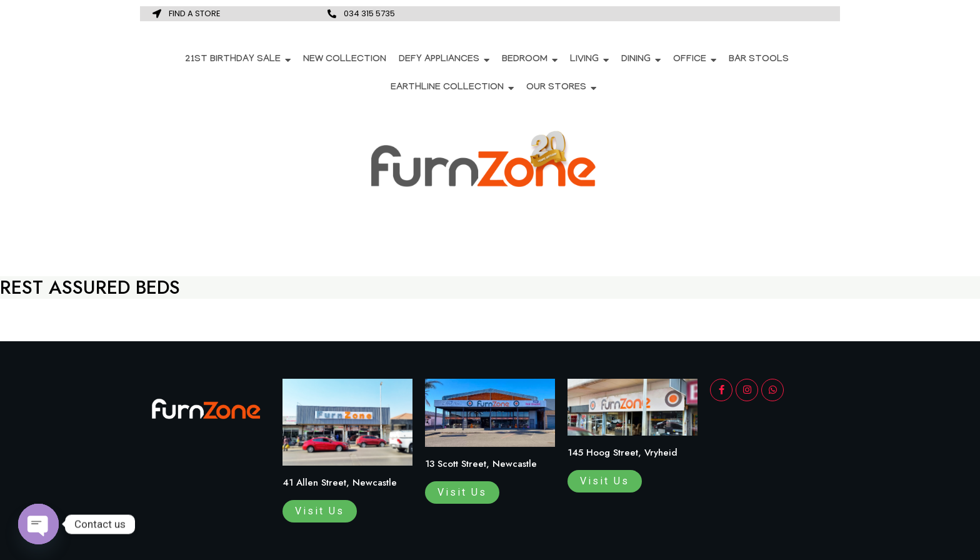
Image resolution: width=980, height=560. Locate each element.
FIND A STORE (195, 13)
